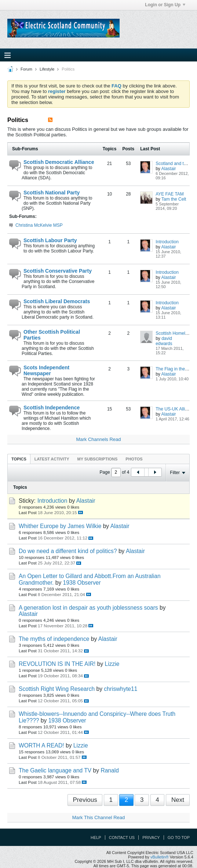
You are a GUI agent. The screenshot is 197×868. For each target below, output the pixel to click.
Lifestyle (47, 69)
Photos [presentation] (134, 459)
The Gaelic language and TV (55, 770)
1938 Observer (82, 583)
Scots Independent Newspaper (46, 370)
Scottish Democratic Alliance (59, 162)
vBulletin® (160, 857)
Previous (85, 800)
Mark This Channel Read (99, 817)
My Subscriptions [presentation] (98, 459)
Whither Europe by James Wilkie (60, 526)
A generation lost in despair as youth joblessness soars (88, 608)
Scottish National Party (52, 193)
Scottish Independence (52, 408)
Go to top (179, 837)
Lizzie (112, 664)
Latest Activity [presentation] (52, 459)
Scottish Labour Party (50, 240)
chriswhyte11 (121, 689)
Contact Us (122, 837)
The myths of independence (54, 639)
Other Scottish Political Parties (52, 335)
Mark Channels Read (98, 439)
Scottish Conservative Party (58, 271)
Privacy (151, 837)
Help (96, 837)
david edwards (164, 341)
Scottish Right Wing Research (57, 689)
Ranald (110, 770)
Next (178, 800)
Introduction (167, 242)
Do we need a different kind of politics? (68, 551)
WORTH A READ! (41, 745)
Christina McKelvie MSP (39, 225)
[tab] (19, 459)
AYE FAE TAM (170, 194)
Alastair (169, 169)
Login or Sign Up (165, 5)
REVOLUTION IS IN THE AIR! (57, 664)
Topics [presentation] (19, 459)
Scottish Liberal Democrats (57, 301)
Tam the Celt (174, 199)
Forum (26, 69)
